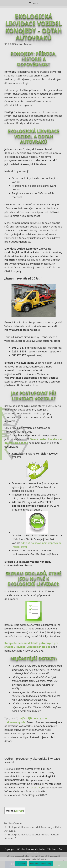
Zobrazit (19, 811)
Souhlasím (21, 864)
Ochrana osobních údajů (41, 864)
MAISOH (35, 787)
